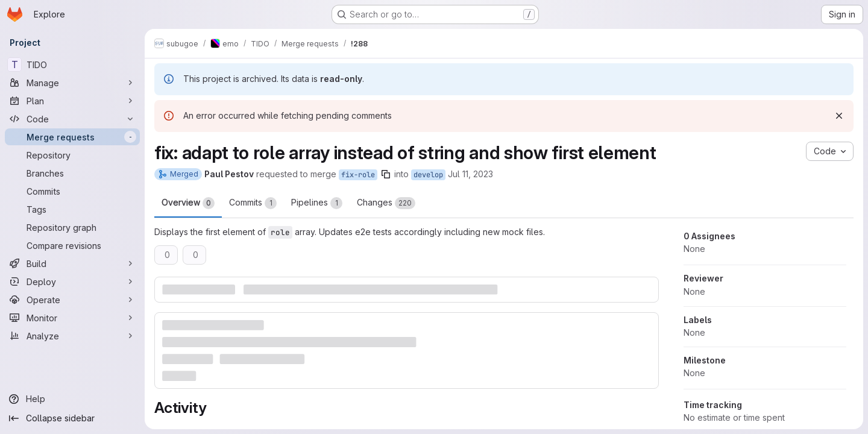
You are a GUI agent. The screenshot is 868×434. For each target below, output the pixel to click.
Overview (188, 203)
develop (428, 175)
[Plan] (72, 101)
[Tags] (72, 209)
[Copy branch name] (386, 174)
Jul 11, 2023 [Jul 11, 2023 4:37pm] (470, 174)
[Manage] (72, 83)
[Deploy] (72, 281)
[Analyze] (72, 336)
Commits (253, 203)
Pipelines (317, 203)
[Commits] (72, 191)
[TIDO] (72, 64)
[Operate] (72, 300)
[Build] (72, 263)
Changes (386, 203)
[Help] (72, 399)
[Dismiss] (839, 116)
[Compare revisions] (72, 245)
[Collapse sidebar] (72, 418)
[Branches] (72, 173)
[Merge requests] (72, 137)
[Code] (72, 119)
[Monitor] (72, 318)
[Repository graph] (72, 227)
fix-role (358, 175)
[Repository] (72, 155)
